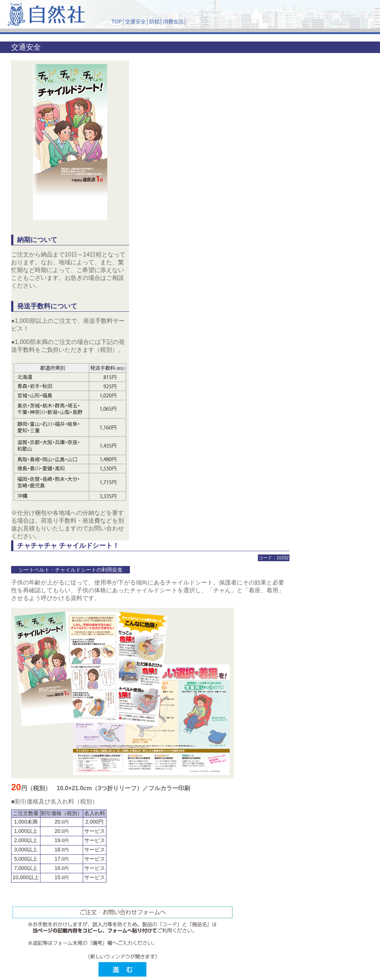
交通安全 (135, 21)
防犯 (154, 21)
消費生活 (173, 21)
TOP (117, 21)
